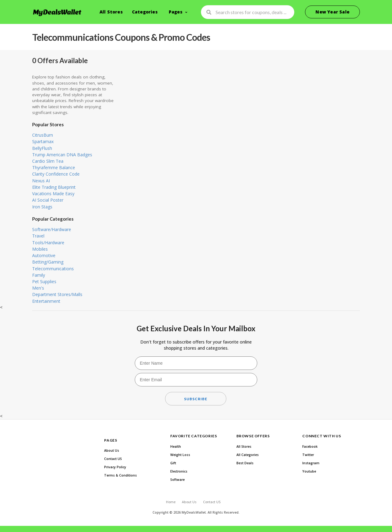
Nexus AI (41, 181)
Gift (173, 463)
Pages (176, 12)
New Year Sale (332, 12)
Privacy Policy (115, 467)
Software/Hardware (52, 229)
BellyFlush (42, 148)
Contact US (113, 459)
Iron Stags (42, 207)
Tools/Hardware (48, 243)
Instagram (311, 463)
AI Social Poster (48, 200)
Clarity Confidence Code (56, 174)
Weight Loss (180, 455)
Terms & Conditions (121, 475)
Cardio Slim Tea (48, 161)
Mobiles (40, 249)
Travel (38, 236)
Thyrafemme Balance (54, 167)
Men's (38, 288)
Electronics (179, 471)
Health (176, 446)
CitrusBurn (43, 135)
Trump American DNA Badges (62, 155)
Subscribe (196, 399)
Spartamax (43, 141)
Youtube (309, 471)
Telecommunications (53, 269)
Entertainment (46, 301)
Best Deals (245, 463)
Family (39, 275)
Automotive (44, 255)
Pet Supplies (44, 281)
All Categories (248, 455)
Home (171, 502)
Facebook (310, 446)
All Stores (111, 12)
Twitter (308, 455)
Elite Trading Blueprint (54, 187)
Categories (145, 12)
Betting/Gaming (48, 262)
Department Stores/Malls (57, 294)
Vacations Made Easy (53, 194)
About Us (112, 450)
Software (177, 480)
